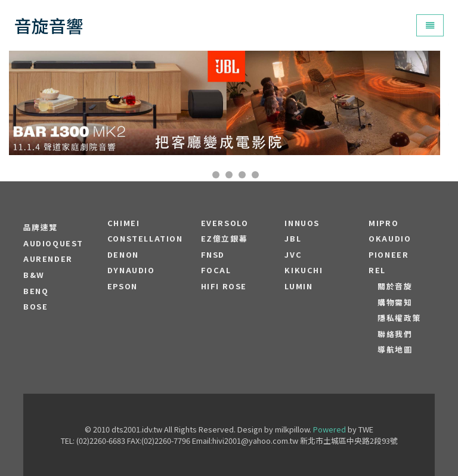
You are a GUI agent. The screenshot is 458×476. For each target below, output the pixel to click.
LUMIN (298, 286)
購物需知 (395, 302)
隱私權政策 (399, 318)
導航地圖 (395, 350)
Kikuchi (304, 270)
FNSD (213, 255)
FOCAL (216, 270)
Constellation (145, 239)
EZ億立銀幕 (225, 239)
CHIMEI (124, 223)
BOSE (35, 307)
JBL (293, 239)
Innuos (302, 223)
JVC (293, 255)
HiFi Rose (224, 286)
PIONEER (389, 255)
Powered (329, 429)
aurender (48, 259)
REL (377, 270)
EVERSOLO (225, 223)
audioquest (53, 243)
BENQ (36, 291)
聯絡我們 (395, 334)
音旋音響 (49, 25)
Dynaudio (131, 270)
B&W (34, 275)
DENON (123, 255)
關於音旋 (395, 286)
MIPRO (383, 223)
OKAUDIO (390, 239)
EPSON (123, 286)
